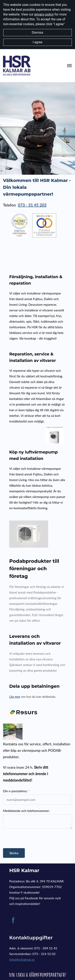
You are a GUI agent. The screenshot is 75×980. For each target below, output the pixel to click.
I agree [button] (37, 42)
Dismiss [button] (37, 33)
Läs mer (15, 697)
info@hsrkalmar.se (22, 959)
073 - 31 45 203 (32, 205)
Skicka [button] (14, 853)
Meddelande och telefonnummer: (26, 811)
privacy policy (44, 14)
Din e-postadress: (15, 791)
